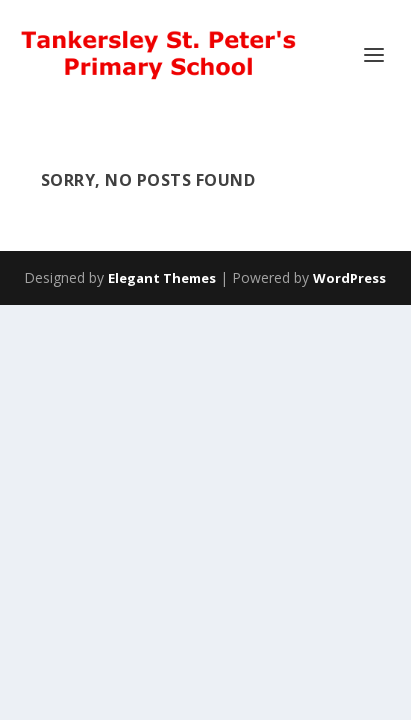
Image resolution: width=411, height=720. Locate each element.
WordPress (349, 278)
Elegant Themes (162, 278)
